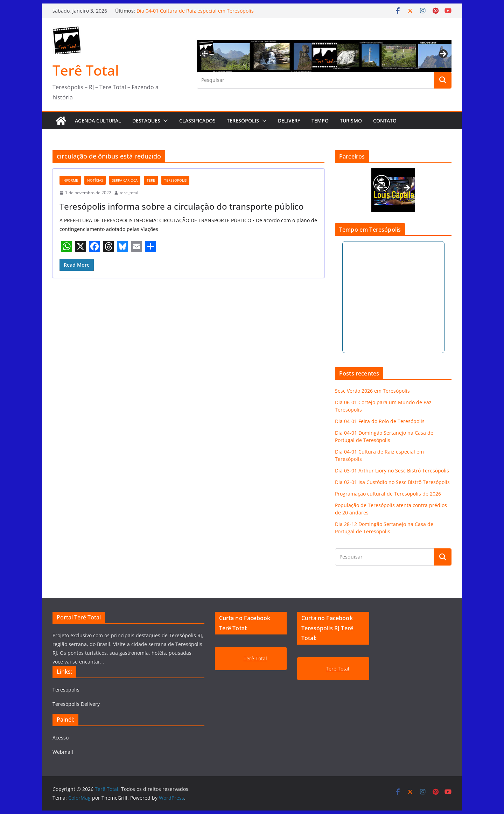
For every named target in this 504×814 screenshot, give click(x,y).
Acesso (61, 738)
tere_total (129, 193)
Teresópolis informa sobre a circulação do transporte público (182, 206)
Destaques (146, 121)
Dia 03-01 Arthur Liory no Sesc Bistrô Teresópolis (392, 471)
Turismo (351, 121)
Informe (70, 180)
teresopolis (175, 180)
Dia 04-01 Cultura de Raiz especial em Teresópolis (195, 11)
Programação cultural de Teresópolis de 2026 (388, 494)
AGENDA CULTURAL (98, 121)
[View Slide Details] (393, 190)
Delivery (289, 121)
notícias (95, 180)
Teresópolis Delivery (76, 704)
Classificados (197, 121)
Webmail (63, 752)
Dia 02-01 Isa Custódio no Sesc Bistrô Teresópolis (392, 482)
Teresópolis (243, 121)
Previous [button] (205, 53)
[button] (164, 121)
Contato (385, 121)
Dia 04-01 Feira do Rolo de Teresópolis (380, 421)
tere (151, 180)
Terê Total (86, 70)
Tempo (320, 121)
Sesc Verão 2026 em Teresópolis (372, 391)
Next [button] (443, 54)
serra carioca (125, 180)
